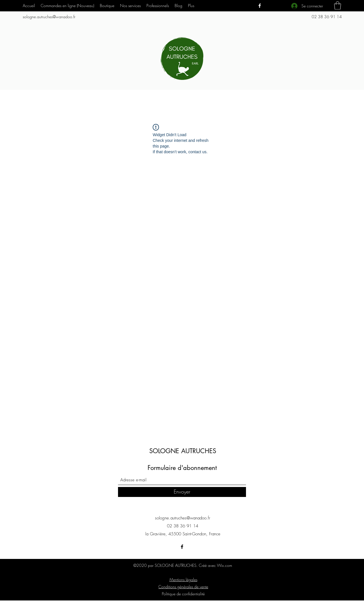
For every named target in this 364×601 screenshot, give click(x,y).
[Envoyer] (182, 492)
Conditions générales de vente (183, 587)
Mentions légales (183, 580)
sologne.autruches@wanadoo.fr (49, 17)
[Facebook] (260, 6)
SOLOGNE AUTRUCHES (183, 451)
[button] (130, 6)
